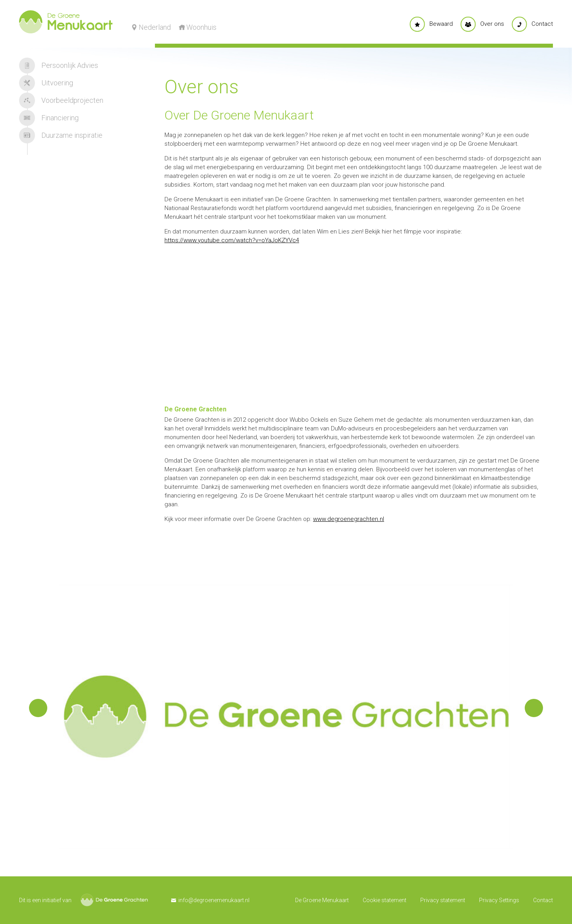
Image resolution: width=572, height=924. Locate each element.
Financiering (49, 118)
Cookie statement (385, 900)
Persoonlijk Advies (59, 66)
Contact (543, 900)
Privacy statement (443, 900)
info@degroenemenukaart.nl (214, 900)
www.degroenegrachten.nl (349, 519)
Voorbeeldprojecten (61, 100)
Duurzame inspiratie (61, 135)
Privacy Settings (499, 900)
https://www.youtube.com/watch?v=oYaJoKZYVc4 (232, 240)
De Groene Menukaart (322, 900)
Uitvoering (46, 83)
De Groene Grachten (114, 900)
